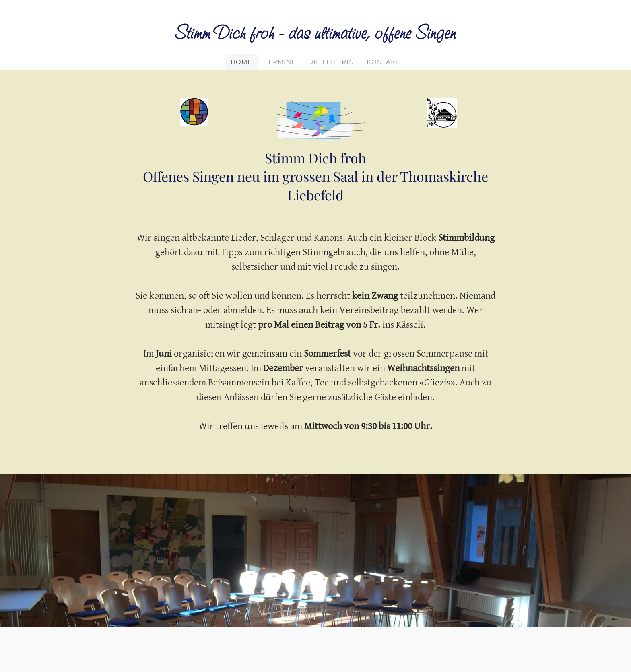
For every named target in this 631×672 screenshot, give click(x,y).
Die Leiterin (331, 62)
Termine (280, 62)
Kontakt (383, 62)
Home (241, 62)
